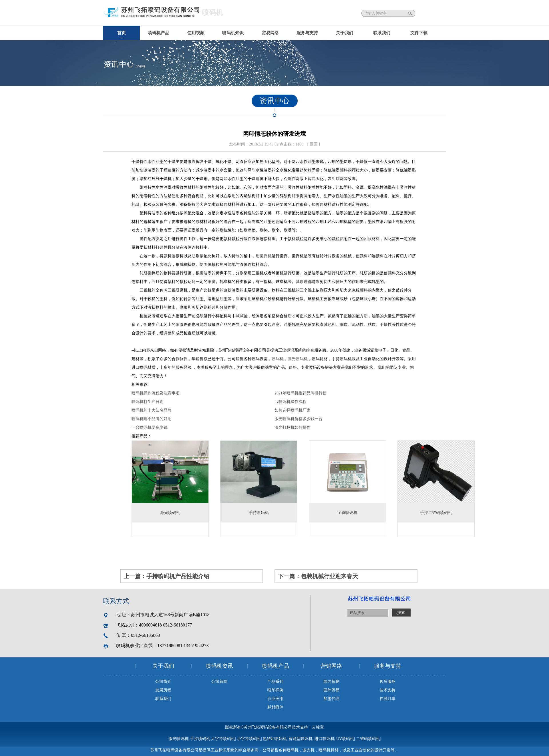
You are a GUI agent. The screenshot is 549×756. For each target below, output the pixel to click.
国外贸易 (331, 690)
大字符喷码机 (223, 739)
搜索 (411, 13)
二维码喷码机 (368, 739)
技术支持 (387, 690)
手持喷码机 (200, 739)
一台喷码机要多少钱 (150, 427)
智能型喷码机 (301, 739)
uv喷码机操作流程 (291, 402)
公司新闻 (219, 682)
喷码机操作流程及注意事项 (156, 393)
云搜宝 (318, 727)
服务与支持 (307, 33)
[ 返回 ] (314, 144)
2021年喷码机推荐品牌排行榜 (301, 393)
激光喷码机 (298, 359)
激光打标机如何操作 (293, 427)
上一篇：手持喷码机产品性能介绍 (166, 576)
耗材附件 (275, 707)
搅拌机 (266, 256)
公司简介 (163, 682)
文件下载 (419, 33)
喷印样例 (275, 690)
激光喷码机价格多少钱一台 (299, 419)
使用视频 (196, 33)
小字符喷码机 (249, 739)
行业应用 (275, 699)
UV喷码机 (345, 739)
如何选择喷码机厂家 (293, 410)
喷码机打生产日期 (148, 402)
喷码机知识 (233, 33)
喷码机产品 (159, 33)
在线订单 (387, 699)
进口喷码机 (325, 739)
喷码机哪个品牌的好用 (152, 419)
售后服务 (387, 682)
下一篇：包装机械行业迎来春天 (318, 576)
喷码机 (278, 359)
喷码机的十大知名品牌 (152, 410)
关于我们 (345, 33)
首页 (122, 33)
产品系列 (275, 682)
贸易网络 (270, 33)
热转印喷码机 (275, 739)
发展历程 (163, 690)
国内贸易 (331, 682)
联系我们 (382, 33)
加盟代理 (331, 699)
